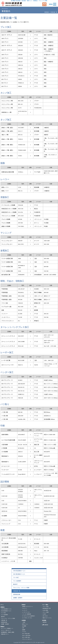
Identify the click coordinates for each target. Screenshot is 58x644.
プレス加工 (16, 578)
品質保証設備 (17, 594)
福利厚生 (45, 622)
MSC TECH (45, 616)
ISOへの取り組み (26, 634)
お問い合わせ (45, 625)
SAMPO (44, 614)
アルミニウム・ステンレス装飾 (21, 588)
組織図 (24, 630)
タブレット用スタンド (6, 630)
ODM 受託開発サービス (19, 571)
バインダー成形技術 (27, 614)
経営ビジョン (25, 624)
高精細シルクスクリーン (28, 607)
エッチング (25, 610)
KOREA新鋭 (45, 610)
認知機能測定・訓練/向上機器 (8, 632)
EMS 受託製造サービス (19, 574)
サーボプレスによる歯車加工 (29, 616)
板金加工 (15, 584)
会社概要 (24, 626)
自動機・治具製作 (18, 598)
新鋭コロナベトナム (47, 618)
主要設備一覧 (17, 591)
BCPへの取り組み (26, 637)
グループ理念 (46, 607)
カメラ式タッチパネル (27, 618)
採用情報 (44, 620)
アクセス (24, 632)
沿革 (23, 628)
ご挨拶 (24, 622)
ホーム (2, 605)
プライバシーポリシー (27, 639)
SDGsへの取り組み (26, 635)
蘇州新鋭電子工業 (47, 608)
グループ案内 (45, 605)
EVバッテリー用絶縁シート (7, 628)
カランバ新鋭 (46, 612)
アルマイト (25, 608)
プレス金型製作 (17, 581)
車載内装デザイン (5, 634)
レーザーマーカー (26, 612)
